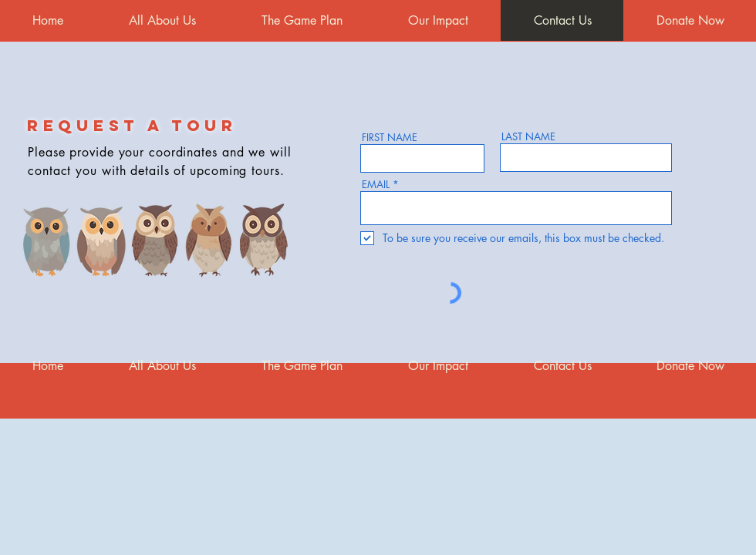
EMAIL (376, 185)
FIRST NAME (390, 138)
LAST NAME (528, 137)
